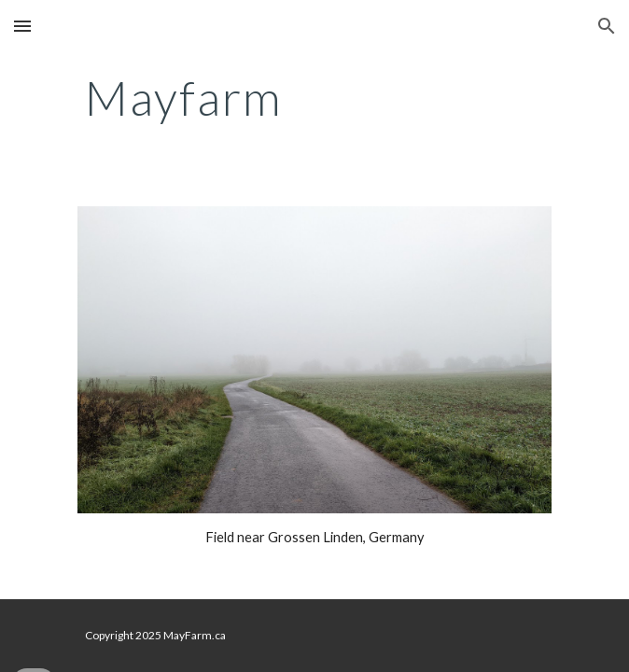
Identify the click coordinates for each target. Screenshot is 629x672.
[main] (314, 98)
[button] (22, 26)
